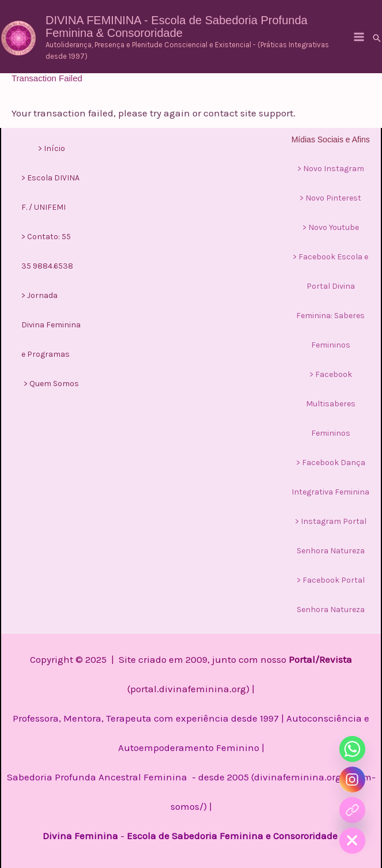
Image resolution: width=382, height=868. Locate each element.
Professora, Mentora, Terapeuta (82, 718)
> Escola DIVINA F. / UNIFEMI (50, 193)
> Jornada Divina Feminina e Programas (51, 325)
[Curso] (352, 810)
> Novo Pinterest (330, 198)
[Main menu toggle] (359, 37)
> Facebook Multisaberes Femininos (331, 404)
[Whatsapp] (352, 749)
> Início (52, 148)
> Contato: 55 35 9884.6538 (47, 251)
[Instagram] (352, 780)
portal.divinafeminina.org (188, 689)
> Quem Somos (51, 384)
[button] (377, 38)
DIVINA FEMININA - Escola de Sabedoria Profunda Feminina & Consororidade (177, 27)
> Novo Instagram (331, 169)
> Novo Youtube (331, 227)
